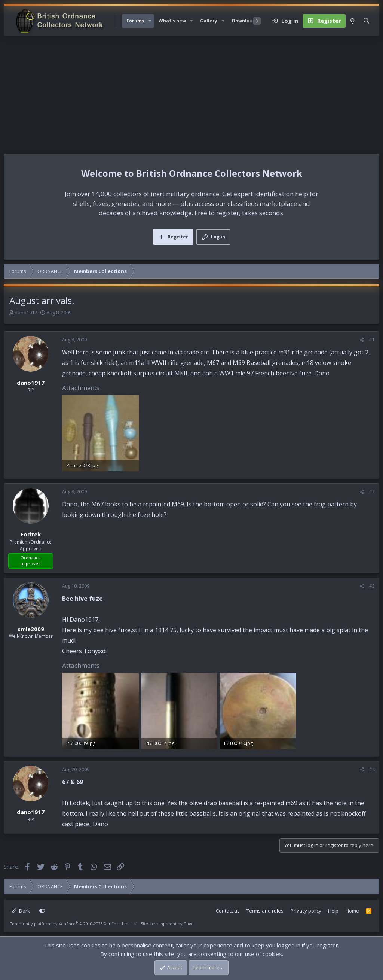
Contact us (228, 911)
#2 (372, 492)
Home (352, 911)
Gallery (209, 21)
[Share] (362, 340)
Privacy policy (306, 911)
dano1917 (26, 313)
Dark (21, 911)
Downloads (245, 21)
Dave (189, 924)
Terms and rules (265, 911)
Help (333, 911)
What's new (172, 21)
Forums (135, 21)
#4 (372, 769)
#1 (372, 340)
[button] (150, 21)
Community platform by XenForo (69, 924)
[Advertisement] (191, 92)
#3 (372, 586)
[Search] (366, 21)
